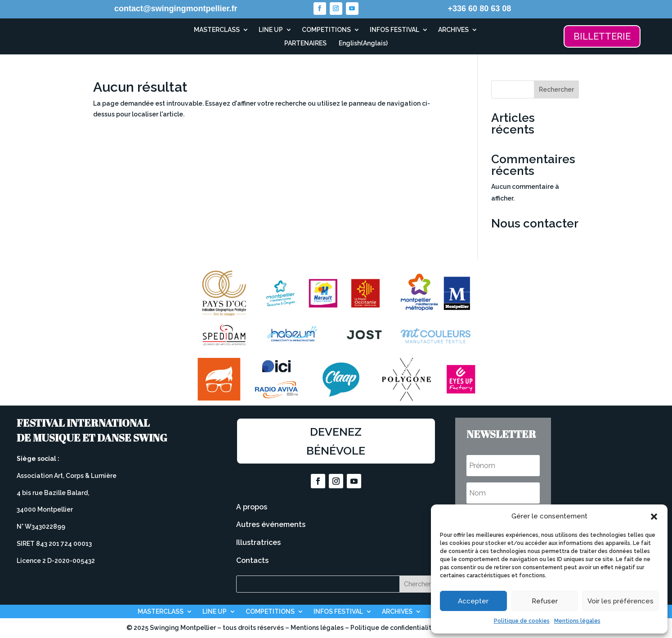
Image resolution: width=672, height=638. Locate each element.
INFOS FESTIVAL (394, 30)
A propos (252, 507)
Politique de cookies (522, 621)
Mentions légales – (320, 628)
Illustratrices (258, 542)
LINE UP (271, 30)
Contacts (252, 560)
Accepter (473, 601)
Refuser (545, 601)
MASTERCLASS (217, 30)
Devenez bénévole (336, 441)
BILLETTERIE (602, 36)
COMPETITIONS (326, 30)
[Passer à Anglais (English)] (362, 45)
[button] (654, 517)
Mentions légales (577, 621)
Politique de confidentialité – (396, 628)
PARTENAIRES (305, 43)
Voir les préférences (620, 601)
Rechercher (556, 89)
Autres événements (271, 524)
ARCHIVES (453, 30)
